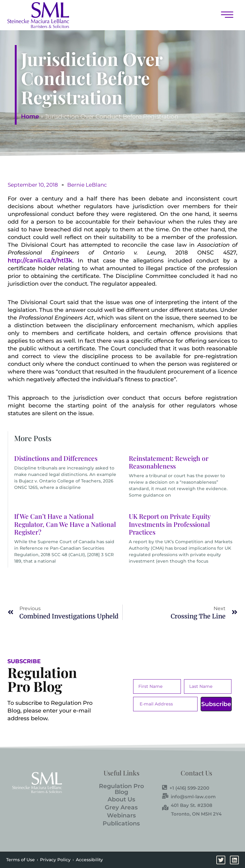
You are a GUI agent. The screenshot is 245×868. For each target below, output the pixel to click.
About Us (121, 799)
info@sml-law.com (189, 796)
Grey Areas (121, 807)
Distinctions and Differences (56, 458)
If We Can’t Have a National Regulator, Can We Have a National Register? (65, 524)
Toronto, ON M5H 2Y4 (196, 814)
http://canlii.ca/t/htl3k (40, 260)
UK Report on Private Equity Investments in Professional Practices (170, 524)
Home (30, 116)
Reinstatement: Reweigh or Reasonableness (169, 462)
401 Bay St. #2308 (187, 805)
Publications (121, 823)
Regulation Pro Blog (121, 789)
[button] (156, 15)
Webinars (121, 815)
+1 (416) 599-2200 (186, 788)
